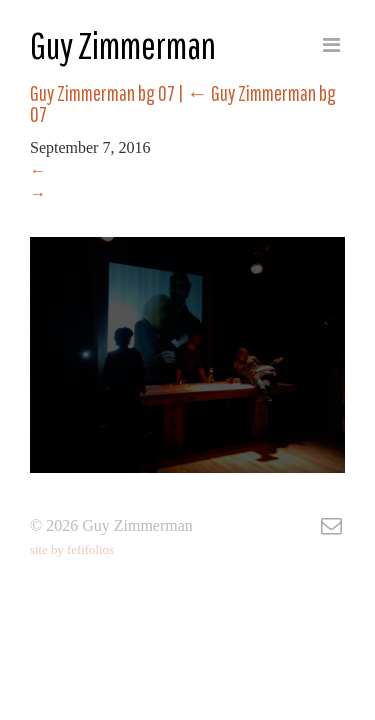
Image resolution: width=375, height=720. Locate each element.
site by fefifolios (72, 550)
